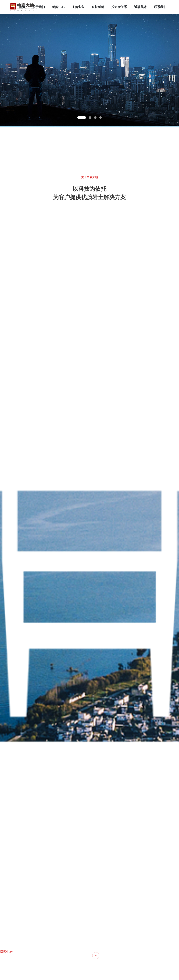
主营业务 (78, 7)
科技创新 (98, 7)
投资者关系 (119, 7)
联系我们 (160, 7)
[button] (82, 118)
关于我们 (39, 7)
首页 (22, 7)
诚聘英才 (141, 7)
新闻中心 (58, 7)
